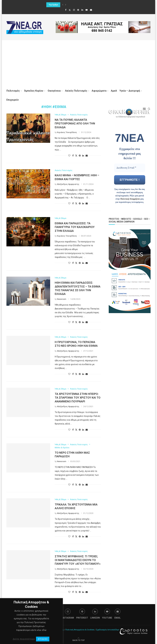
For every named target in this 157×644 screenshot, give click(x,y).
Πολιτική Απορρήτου (130, 199)
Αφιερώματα (99, 91)
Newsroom (62, 299)
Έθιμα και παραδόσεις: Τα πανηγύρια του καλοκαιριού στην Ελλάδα (75, 227)
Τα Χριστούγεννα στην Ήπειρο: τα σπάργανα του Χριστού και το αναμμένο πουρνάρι (78, 398)
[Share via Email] (87, 156)
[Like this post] (69, 156)
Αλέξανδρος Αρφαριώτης (68, 184)
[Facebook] (66, 10)
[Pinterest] (78, 10)
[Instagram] (74, 10)
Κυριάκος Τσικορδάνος (67, 132)
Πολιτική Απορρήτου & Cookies (80, 630)
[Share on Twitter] (76, 155)
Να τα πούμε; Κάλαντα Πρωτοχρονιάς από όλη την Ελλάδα (75, 123)
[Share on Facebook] (73, 156)
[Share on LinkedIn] (83, 156)
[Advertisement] (78, 63)
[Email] (91, 10)
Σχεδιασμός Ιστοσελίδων (108, 630)
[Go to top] (79, 640)
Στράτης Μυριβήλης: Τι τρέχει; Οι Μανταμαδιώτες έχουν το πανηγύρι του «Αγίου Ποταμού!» (78, 560)
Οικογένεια (54, 91)
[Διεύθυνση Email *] (130, 168)
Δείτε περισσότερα (24, 639)
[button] (63, 5)
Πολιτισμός (13, 91)
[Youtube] (87, 10)
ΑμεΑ (114, 91)
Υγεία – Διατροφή (130, 91)
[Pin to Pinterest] (80, 156)
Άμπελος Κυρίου (34, 91)
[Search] (149, 109)
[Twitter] (70, 10)
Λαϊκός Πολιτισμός (76, 91)
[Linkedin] (82, 10)
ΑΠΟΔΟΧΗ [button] (43, 639)
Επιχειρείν (13, 100)
